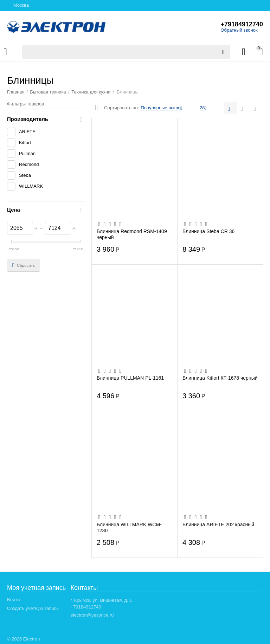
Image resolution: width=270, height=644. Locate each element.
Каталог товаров (5, 52)
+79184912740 (242, 24)
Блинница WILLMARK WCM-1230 (129, 527)
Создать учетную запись (33, 608)
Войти (13, 600)
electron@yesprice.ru (92, 615)
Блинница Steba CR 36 (208, 231)
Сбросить (24, 265)
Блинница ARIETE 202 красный (218, 524)
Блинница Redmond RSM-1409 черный (132, 234)
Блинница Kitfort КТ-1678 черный (220, 378)
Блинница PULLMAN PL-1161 (130, 378)
